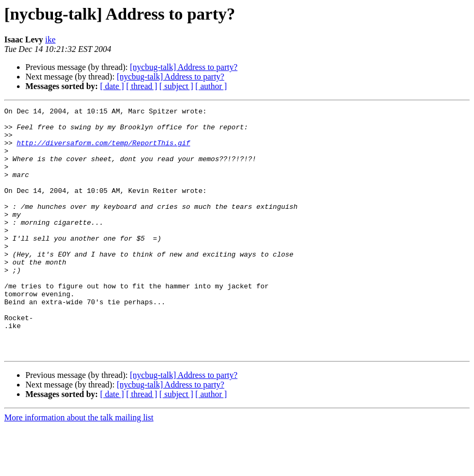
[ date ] (112, 86)
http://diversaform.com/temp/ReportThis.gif (103, 151)
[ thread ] (142, 86)
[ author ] (211, 86)
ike (50, 39)
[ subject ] (176, 86)
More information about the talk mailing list (79, 467)
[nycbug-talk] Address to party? (184, 67)
